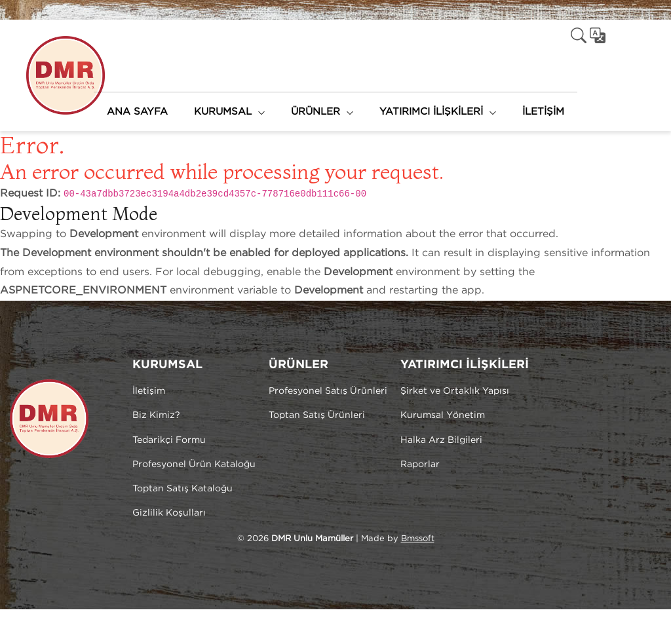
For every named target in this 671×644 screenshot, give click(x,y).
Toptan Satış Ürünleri (317, 415)
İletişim (149, 391)
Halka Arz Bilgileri (441, 440)
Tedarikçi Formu (169, 440)
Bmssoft (418, 539)
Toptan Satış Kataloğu (182, 489)
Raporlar (420, 464)
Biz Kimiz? (156, 415)
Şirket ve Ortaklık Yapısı (455, 391)
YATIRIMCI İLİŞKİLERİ (431, 112)
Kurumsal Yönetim (443, 415)
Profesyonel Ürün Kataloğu (194, 464)
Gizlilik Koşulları (169, 513)
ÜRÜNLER (316, 112)
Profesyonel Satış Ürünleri (328, 391)
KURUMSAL (223, 112)
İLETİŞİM (543, 112)
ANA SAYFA (137, 112)
